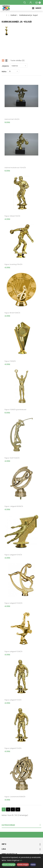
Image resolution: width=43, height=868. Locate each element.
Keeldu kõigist (23, 865)
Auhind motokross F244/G (15, 168)
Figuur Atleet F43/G (12, 216)
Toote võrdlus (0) (17, 60)
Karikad (14, 15)
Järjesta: (5, 66)
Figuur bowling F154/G (13, 264)
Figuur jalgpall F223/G (13, 603)
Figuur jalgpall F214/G (13, 555)
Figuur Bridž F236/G (12, 313)
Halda (33, 865)
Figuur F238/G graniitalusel (15, 410)
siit (21, 860)
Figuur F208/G (10, 361)
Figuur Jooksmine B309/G (15, 797)
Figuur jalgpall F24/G (13, 700)
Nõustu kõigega (9, 865)
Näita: (4, 72)
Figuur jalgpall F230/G (13, 651)
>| (18, 809)
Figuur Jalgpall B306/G (14, 506)
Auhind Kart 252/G (12, 119)
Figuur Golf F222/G (12, 458)
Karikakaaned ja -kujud (28, 15)
